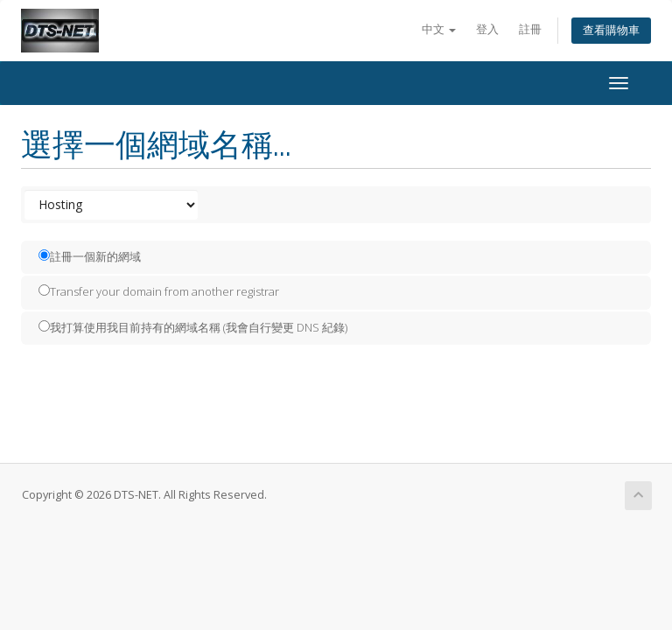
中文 (439, 29)
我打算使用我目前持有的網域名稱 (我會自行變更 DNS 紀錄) (193, 327)
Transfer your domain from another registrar (159, 291)
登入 (487, 29)
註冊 (530, 29)
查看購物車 (611, 30)
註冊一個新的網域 (90, 256)
